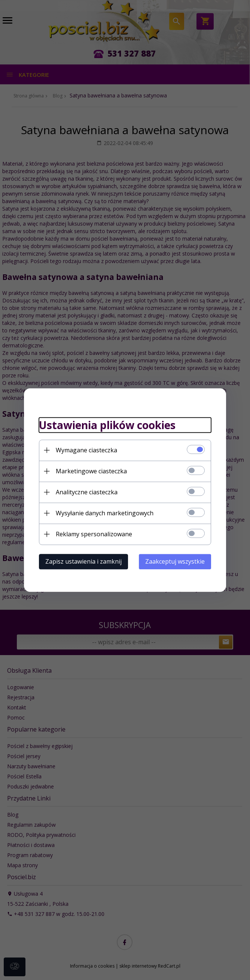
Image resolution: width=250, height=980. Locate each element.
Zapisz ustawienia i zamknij (83, 561)
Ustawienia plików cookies (107, 425)
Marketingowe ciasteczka (91, 471)
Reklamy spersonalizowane (94, 534)
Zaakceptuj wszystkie (175, 561)
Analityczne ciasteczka (87, 492)
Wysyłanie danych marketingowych (105, 513)
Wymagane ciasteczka (86, 450)
